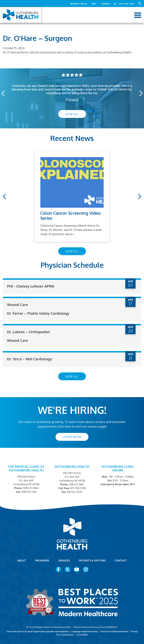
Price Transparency (65, 634)
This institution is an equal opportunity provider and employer (37, 631)
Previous (3, 93)
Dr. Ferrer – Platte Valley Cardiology (39, 313)
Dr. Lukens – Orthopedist (29, 331)
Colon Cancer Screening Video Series (71, 216)
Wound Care (18, 305)
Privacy (134, 631)
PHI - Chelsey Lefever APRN (31, 286)
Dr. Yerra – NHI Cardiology (30, 359)
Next (141, 93)
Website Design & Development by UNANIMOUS (95, 627)
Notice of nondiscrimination (114, 631)
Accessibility (82, 634)
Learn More (72, 436)
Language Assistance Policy (85, 631)
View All (72, 114)
